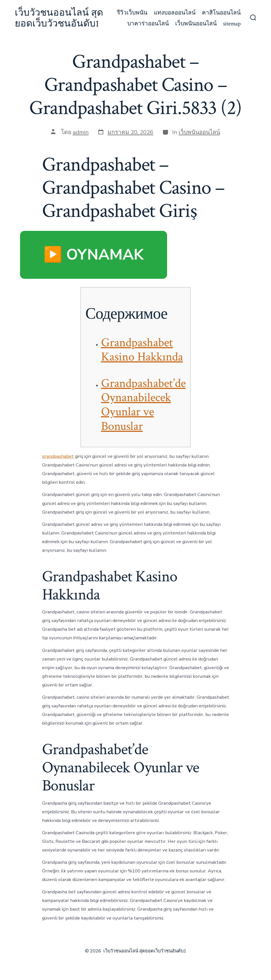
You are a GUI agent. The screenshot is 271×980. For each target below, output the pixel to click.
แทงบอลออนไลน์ (175, 13)
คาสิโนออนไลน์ (221, 13)
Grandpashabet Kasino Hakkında (142, 350)
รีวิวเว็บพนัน (132, 13)
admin (81, 132)
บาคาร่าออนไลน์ (148, 24)
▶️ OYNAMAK (94, 255)
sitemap (232, 24)
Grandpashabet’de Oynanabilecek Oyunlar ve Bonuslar (143, 405)
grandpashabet (58, 456)
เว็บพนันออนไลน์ (196, 24)
